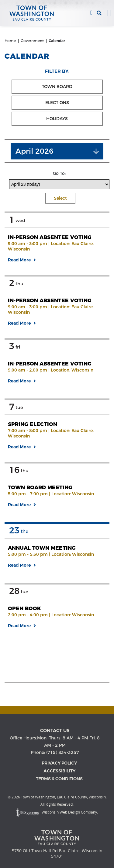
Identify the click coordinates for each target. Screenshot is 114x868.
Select (60, 198)
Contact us (55, 730)
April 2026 (35, 151)
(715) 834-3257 (91, 13)
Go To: (59, 173)
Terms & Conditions (59, 779)
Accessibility (59, 771)
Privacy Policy (59, 763)
